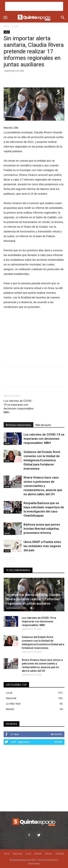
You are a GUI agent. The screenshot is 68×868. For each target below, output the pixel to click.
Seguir (58, 742)
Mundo (10, 709)
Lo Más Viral (13, 704)
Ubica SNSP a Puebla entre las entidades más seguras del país (42, 546)
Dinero (49, 854)
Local (15, 26)
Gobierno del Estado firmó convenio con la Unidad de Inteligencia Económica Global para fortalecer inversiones (42, 460)
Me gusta (56, 734)
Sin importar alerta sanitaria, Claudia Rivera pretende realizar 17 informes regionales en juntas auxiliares (33, 599)
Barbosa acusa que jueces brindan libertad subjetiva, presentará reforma (42, 529)
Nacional (11, 698)
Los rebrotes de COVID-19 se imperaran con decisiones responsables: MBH (19, 407)
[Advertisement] (34, 6)
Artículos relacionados (18, 425)
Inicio (6, 26)
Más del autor (43, 425)
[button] (63, 18)
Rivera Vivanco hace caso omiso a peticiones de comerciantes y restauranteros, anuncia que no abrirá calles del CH (43, 486)
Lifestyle (60, 854)
